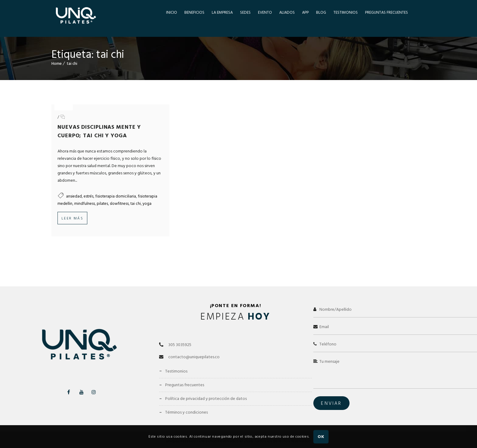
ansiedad (74, 196)
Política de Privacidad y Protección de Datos (206, 391)
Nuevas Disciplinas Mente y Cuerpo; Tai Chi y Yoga (99, 131)
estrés (89, 196)
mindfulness (85, 204)
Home (57, 64)
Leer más (72, 218)
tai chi (72, 64)
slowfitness (119, 204)
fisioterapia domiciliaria (116, 196)
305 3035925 (180, 337)
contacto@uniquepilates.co (194, 350)
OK (321, 437)
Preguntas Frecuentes (185, 378)
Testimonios (176, 364)
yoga (147, 204)
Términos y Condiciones (186, 405)
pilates (102, 204)
